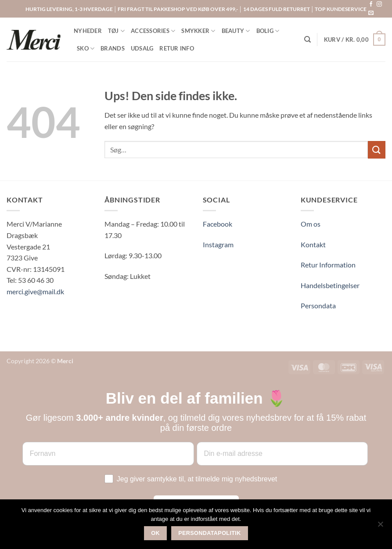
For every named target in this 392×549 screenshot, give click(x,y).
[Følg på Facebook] (371, 4)
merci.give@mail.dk (35, 291)
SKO (86, 49)
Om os (311, 224)
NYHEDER (88, 31)
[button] (355, 40)
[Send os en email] (371, 13)
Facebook (218, 224)
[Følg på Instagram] (379, 4)
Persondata (318, 305)
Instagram (218, 244)
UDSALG (142, 48)
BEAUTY (236, 31)
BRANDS (113, 48)
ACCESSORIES (153, 31)
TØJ (116, 31)
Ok (155, 533)
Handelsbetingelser (330, 285)
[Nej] (380, 527)
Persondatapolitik (210, 533)
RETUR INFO (177, 48)
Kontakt (313, 244)
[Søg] (307, 40)
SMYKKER (198, 31)
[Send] (377, 150)
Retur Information (328, 265)
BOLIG (268, 31)
